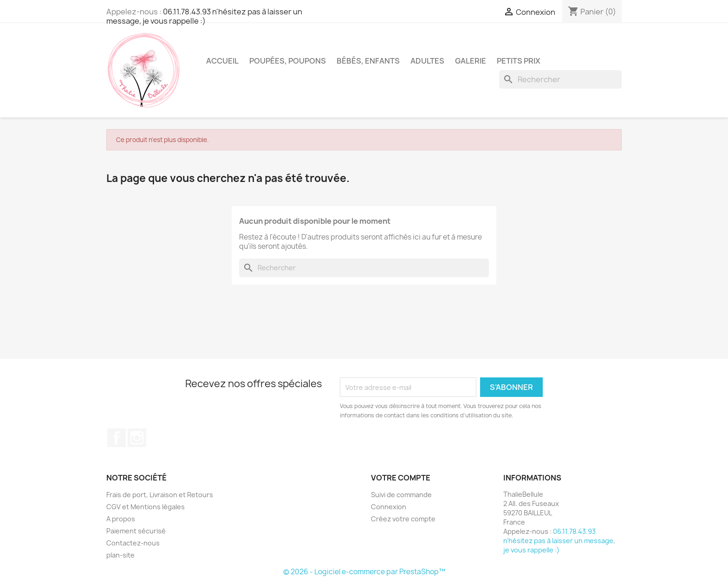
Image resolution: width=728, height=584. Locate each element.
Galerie (471, 61)
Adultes (427, 61)
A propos (121, 519)
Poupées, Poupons (288, 61)
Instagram (137, 438)
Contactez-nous (133, 543)
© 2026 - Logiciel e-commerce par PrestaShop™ (364, 572)
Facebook (117, 438)
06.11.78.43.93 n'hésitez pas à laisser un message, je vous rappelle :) (204, 16)
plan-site (120, 555)
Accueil (222, 61)
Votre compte (401, 478)
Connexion (389, 507)
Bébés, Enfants (368, 61)
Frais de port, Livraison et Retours (160, 495)
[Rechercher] (560, 79)
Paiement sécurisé (136, 531)
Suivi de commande (401, 495)
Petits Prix (519, 61)
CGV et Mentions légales (146, 507)
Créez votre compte (403, 519)
